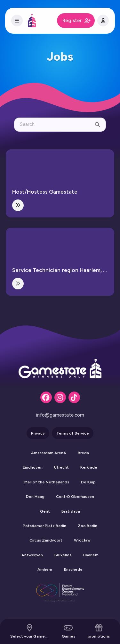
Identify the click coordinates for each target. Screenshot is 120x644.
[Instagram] (60, 397)
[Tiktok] (74, 397)
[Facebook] (46, 397)
